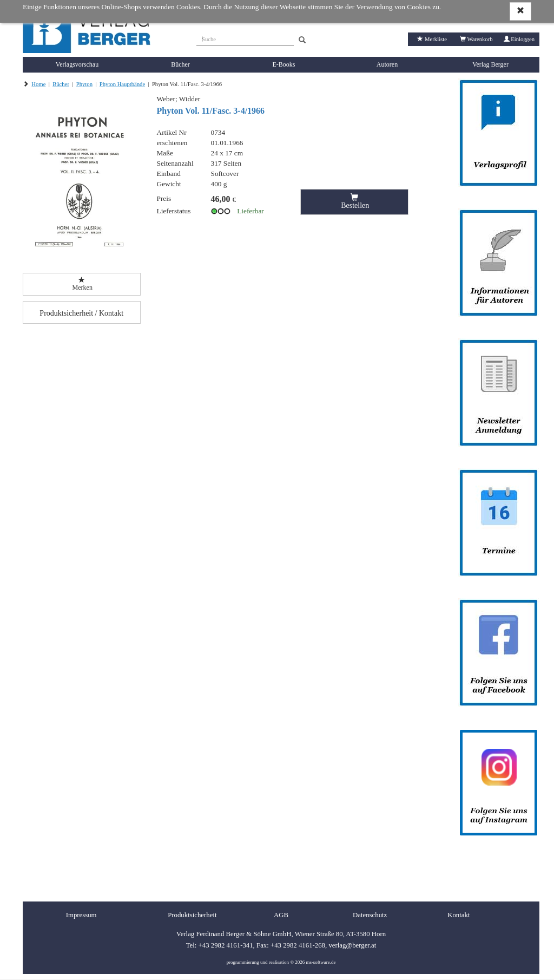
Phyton (84, 84)
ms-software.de (321, 962)
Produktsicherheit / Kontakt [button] (81, 313)
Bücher (180, 64)
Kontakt (459, 915)
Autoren (387, 64)
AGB (281, 915)
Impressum (81, 915)
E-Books (284, 64)
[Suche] (245, 38)
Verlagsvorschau (77, 64)
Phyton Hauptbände (122, 84)
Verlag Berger (490, 64)
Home (38, 84)
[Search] (302, 40)
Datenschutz (370, 915)
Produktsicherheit (192, 915)
